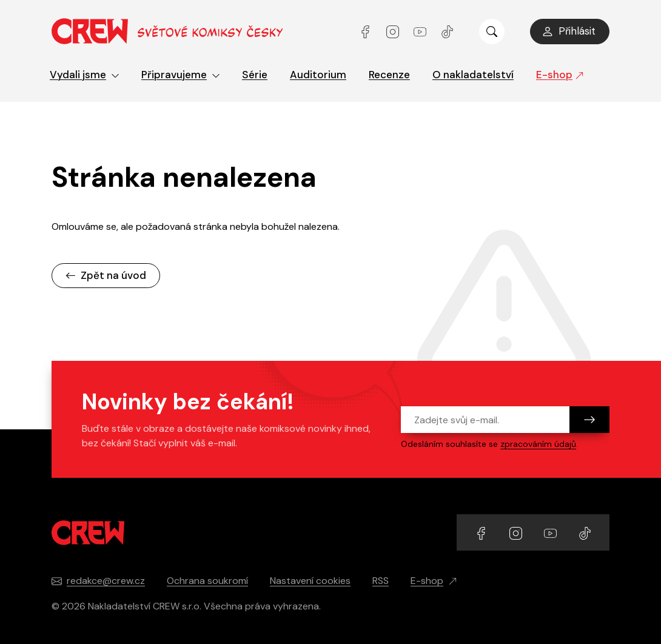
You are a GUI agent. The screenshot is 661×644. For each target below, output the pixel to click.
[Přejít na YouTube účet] (421, 31)
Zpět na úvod (106, 275)
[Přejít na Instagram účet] (394, 31)
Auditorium (318, 75)
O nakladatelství (473, 75)
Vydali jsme (85, 75)
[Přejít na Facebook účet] (367, 31)
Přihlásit (569, 31)
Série (255, 75)
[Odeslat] (589, 420)
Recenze (389, 75)
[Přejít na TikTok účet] (447, 31)
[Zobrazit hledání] (492, 32)
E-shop (560, 75)
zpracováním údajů (538, 444)
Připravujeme (181, 75)
